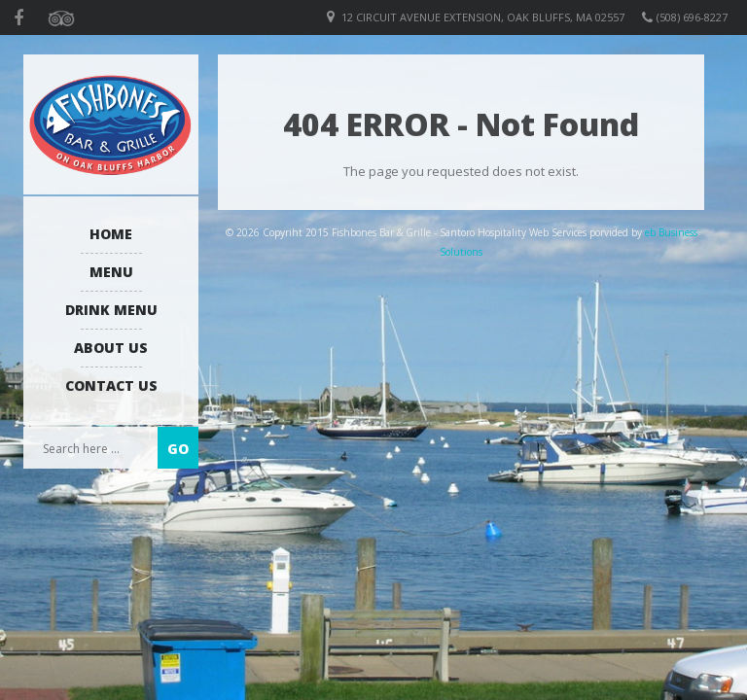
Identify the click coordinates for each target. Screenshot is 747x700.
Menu (111, 272)
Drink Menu (111, 310)
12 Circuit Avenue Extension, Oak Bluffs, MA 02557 (483, 17)
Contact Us (111, 385)
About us (111, 348)
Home (111, 234)
